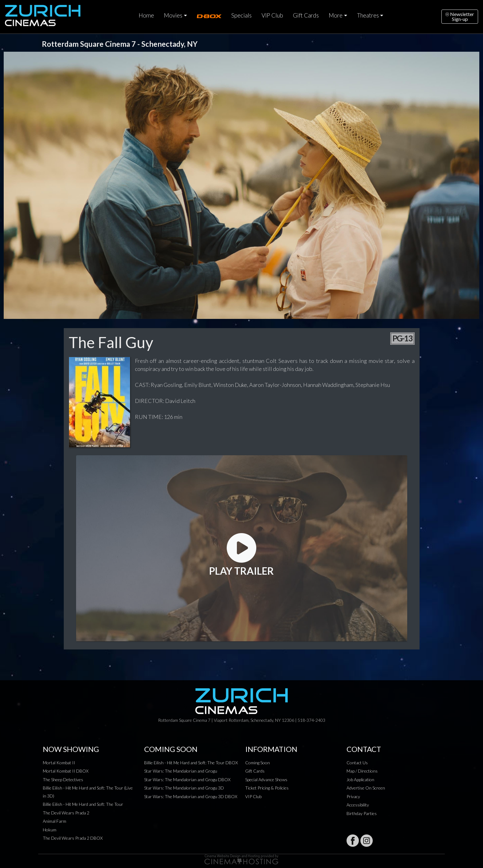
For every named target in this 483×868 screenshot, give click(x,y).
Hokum (50, 830)
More (336, 15)
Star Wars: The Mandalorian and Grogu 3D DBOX (191, 796)
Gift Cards (306, 15)
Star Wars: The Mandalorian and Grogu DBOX (187, 780)
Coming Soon (258, 763)
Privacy (353, 796)
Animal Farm (55, 821)
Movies (173, 15)
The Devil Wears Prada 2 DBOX (73, 838)
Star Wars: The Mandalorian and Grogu (181, 771)
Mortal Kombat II (59, 763)
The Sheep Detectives (63, 780)
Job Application (360, 780)
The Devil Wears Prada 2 (66, 813)
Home (146, 15)
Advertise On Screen (366, 788)
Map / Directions (362, 771)
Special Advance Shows (266, 780)
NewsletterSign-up (460, 16)
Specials (241, 15)
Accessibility (358, 805)
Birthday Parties (362, 813)
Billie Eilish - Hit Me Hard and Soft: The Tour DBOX (191, 763)
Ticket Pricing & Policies (267, 788)
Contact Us (357, 763)
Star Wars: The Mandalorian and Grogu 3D (184, 788)
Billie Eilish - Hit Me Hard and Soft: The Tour (83, 804)
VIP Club (272, 15)
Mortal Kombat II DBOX (66, 771)
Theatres (368, 15)
